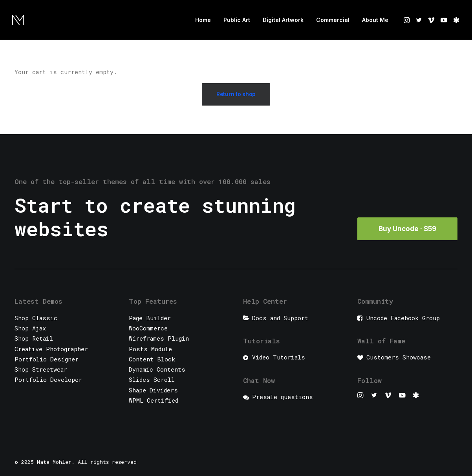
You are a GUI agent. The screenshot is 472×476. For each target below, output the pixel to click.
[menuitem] (203, 20)
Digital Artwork (283, 20)
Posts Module (150, 349)
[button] (407, 20)
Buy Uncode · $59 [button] (407, 229)
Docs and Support (280, 318)
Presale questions (283, 397)
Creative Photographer (51, 349)
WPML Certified (154, 400)
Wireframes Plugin (159, 338)
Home (203, 20)
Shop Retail (34, 338)
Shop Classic (36, 318)
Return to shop (236, 94)
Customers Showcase (399, 357)
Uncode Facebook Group (403, 318)
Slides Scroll (152, 379)
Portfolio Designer (47, 359)
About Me (375, 20)
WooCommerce (148, 328)
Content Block (152, 359)
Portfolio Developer (48, 379)
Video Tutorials (279, 357)
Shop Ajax (30, 328)
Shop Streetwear (41, 369)
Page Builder (150, 318)
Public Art (237, 20)
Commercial (333, 20)
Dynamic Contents (157, 369)
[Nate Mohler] (18, 20)
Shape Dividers (153, 390)
